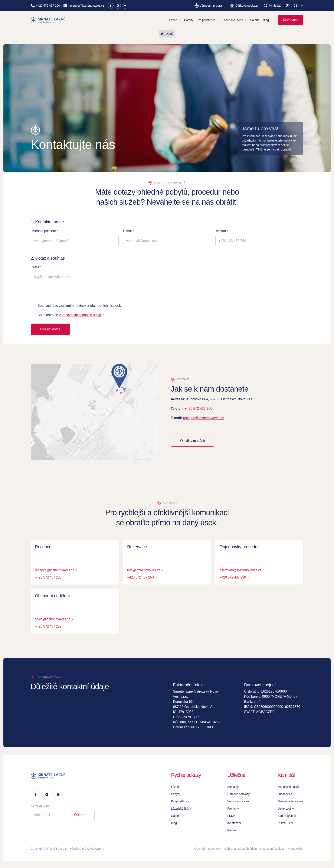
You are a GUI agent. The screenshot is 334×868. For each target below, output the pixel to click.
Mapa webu (296, 849)
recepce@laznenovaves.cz (203, 418)
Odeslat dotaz (50, 329)
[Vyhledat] (272, 6)
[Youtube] (125, 6)
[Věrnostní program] (209, 6)
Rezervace (291, 20)
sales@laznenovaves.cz (54, 619)
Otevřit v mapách (193, 441)
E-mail (127, 231)
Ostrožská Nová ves (290, 801)
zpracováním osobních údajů (80, 315)
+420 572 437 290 (235, 577)
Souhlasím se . (70, 315)
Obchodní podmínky (208, 849)
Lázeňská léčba (234, 20)
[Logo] (63, 776)
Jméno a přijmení (43, 231)
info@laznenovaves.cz (145, 570)
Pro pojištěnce (208, 20)
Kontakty (233, 787)
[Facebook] (111, 6)
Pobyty (189, 20)
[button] (294, 6)
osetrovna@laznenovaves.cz (242, 570)
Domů (167, 34)
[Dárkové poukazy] (244, 6)
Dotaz (35, 267)
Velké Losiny (286, 809)
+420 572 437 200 (198, 409)
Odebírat (83, 815)
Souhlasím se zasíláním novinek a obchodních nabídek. (80, 306)
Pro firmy (233, 809)
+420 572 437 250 (142, 577)
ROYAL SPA (286, 823)
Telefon (221, 231)
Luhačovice (285, 794)
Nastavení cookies (272, 849)
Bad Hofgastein (287, 816)
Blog (266, 20)
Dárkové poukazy (238, 794)
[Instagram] (118, 6)
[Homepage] (48, 20)
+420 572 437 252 (50, 626)
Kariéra (232, 830)
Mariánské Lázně (289, 787)
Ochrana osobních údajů (241, 849)
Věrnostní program (239, 801)
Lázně (175, 20)
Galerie (255, 20)
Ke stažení (234, 823)
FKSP (231, 816)
